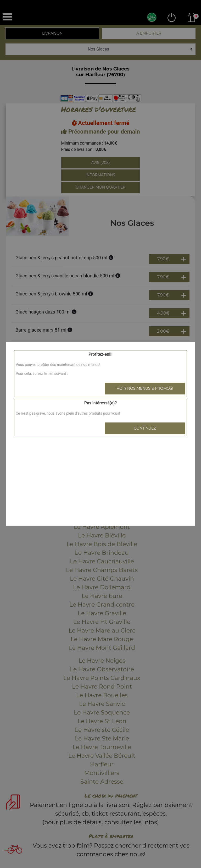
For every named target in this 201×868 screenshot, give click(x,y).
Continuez (145, 428)
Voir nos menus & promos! (145, 388)
